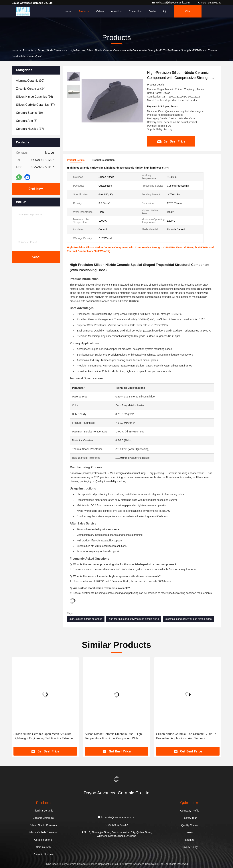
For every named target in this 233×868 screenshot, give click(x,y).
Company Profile (190, 811)
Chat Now (36, 189)
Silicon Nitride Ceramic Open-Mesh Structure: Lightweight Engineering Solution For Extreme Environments (43, 737)
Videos (100, 11)
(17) (30, 129)
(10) (29, 113)
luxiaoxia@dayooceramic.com (171, 3)
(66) (34, 97)
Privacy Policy (190, 847)
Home (68, 11)
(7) (27, 121)
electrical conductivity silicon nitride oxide (188, 619)
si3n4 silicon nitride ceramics (86, 619)
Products (84, 11)
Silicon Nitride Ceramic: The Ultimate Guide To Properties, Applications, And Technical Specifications (186, 737)
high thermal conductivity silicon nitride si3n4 (134, 619)
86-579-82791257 (210, 3)
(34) (31, 89)
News (190, 832)
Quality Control (190, 825)
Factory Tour (190, 818)
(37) (35, 105)
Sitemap (190, 840)
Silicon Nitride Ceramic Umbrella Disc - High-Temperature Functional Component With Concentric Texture (114, 737)
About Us (116, 11)
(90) (30, 81)
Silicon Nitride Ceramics (51, 50)
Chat (188, 11)
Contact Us (135, 11)
